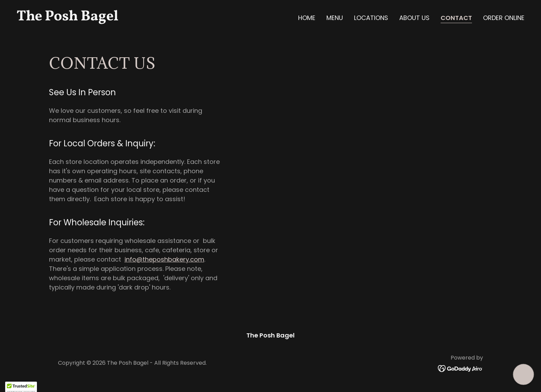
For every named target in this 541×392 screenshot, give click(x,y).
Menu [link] (335, 18)
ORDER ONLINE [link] (504, 18)
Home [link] (307, 18)
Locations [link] (371, 18)
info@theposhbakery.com (164, 259)
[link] (141, 18)
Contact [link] (456, 18)
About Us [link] (414, 18)
